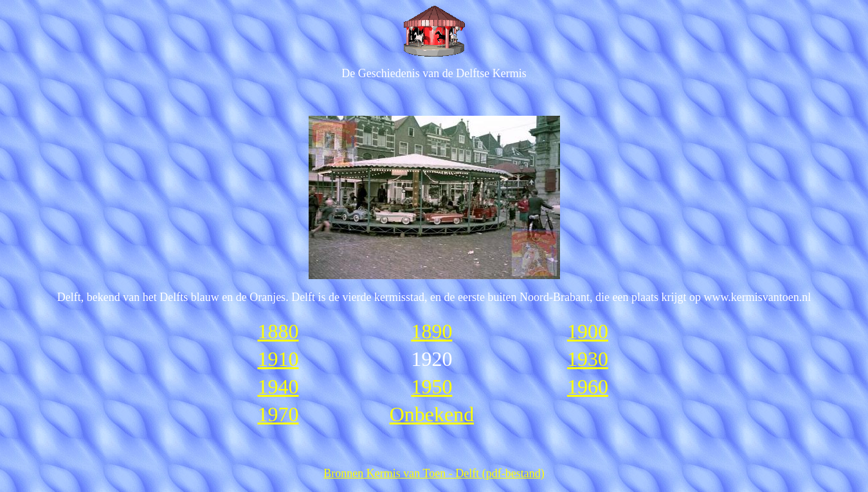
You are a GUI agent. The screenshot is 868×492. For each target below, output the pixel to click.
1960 (588, 387)
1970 (278, 414)
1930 (588, 359)
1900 (588, 331)
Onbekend (432, 414)
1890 (431, 331)
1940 (278, 387)
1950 (431, 387)
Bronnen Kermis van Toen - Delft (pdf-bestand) (434, 473)
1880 (278, 331)
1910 (278, 359)
